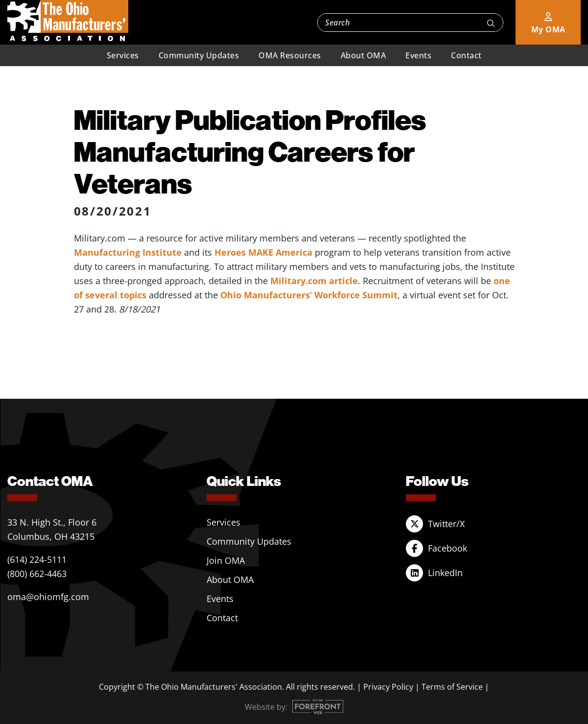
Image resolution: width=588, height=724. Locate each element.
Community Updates (199, 55)
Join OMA (226, 560)
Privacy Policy (388, 687)
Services (123, 55)
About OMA (364, 55)
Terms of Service (452, 687)
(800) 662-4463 (37, 574)
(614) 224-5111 (37, 559)
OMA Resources (290, 55)
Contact (466, 55)
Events (418, 55)
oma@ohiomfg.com (48, 597)
